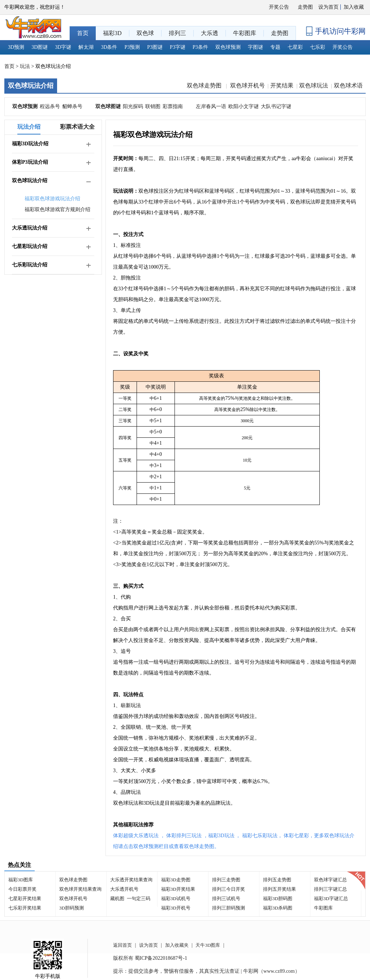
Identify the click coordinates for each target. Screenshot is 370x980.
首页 (9, 66)
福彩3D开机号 (176, 908)
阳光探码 (133, 106)
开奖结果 (282, 85)
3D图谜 (40, 47)
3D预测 (16, 47)
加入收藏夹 (177, 945)
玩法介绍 (29, 127)
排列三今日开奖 (229, 889)
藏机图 (117, 898)
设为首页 (328, 7)
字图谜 (255, 47)
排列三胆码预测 (229, 908)
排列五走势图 (277, 880)
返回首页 (122, 945)
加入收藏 (354, 7)
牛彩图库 (323, 908)
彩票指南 (173, 106)
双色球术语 (348, 85)
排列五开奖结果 (279, 889)
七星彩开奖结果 (25, 898)
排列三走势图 (226, 880)
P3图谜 (155, 47)
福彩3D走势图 (176, 880)
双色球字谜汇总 (330, 880)
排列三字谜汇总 (330, 889)
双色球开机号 (248, 85)
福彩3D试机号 (176, 898)
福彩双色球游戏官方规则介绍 (57, 209)
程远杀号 (50, 106)
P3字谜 (178, 47)
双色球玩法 (314, 85)
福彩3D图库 (21, 880)
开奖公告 (279, 7)
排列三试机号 (226, 898)
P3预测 (132, 47)
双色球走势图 (205, 85)
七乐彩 (318, 47)
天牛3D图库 (208, 945)
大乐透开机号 (124, 889)
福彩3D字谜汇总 (331, 898)
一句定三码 (139, 898)
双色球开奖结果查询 (80, 889)
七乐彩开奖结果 (25, 908)
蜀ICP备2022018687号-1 (161, 958)
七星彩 (295, 47)
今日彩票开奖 (22, 889)
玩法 (25, 66)
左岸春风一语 (211, 106)
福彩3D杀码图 (278, 908)
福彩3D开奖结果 (178, 889)
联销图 (153, 106)
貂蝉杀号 (72, 106)
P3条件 (200, 47)
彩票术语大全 (77, 127)
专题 (275, 47)
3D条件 (109, 47)
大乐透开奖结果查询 (131, 880)
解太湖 (86, 47)
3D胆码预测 (72, 908)
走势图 (305, 7)
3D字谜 (63, 47)
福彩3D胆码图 (278, 898)
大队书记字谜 (276, 106)
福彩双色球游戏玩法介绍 (52, 199)
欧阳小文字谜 (244, 106)
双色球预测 (228, 47)
